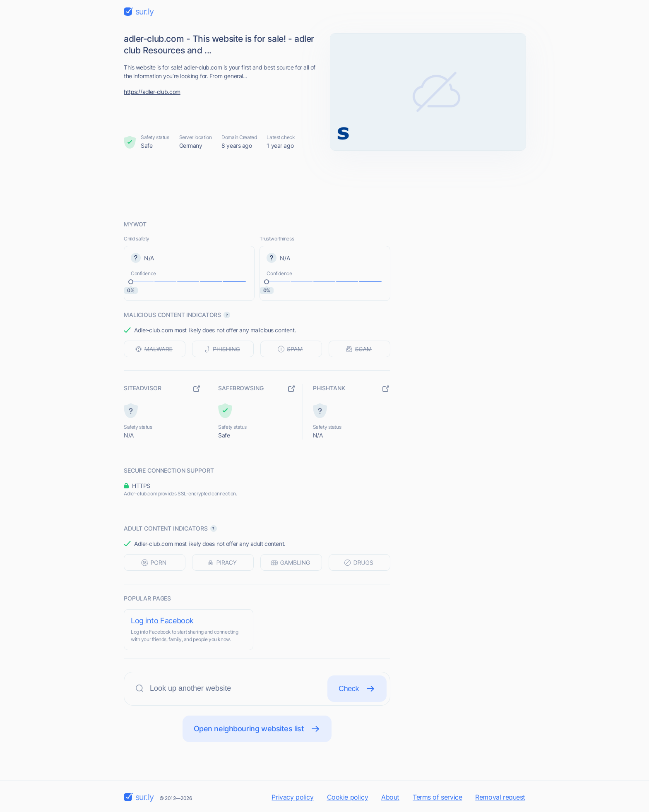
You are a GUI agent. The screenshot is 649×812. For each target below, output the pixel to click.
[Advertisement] (324, 185)
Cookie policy (348, 797)
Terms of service (437, 797)
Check (357, 689)
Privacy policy (292, 797)
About (390, 797)
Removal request (500, 797)
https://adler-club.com (152, 92)
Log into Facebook (162, 621)
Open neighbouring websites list (257, 729)
